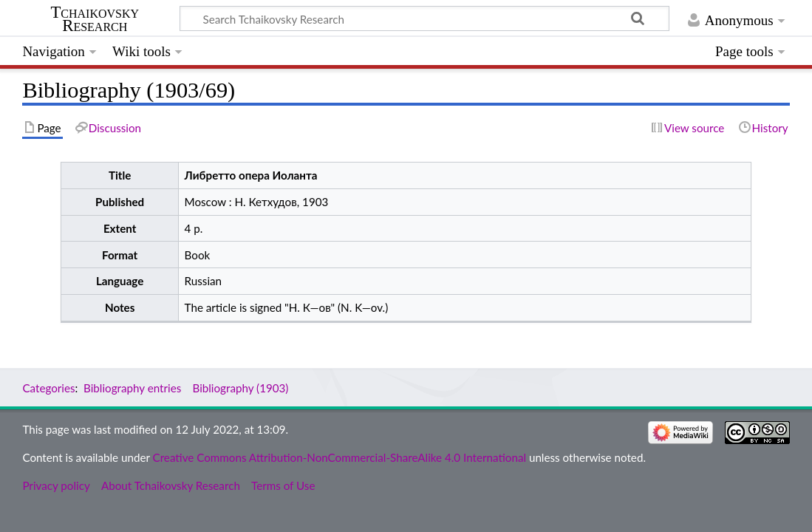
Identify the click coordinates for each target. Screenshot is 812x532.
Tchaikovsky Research (95, 19)
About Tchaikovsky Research (171, 485)
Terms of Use (283, 485)
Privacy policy (56, 485)
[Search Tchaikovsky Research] (424, 18)
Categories (48, 388)
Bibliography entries (132, 388)
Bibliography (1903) (240, 388)
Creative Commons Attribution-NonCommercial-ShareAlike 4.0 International (340, 457)
